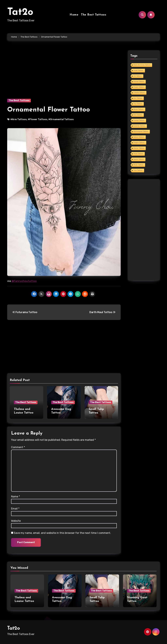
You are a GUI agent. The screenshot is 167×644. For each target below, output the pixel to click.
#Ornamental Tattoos (61, 119)
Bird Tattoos (138, 115)
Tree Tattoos (138, 170)
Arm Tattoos (138, 98)
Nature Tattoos (139, 137)
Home (74, 15)
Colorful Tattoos (139, 93)
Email (15, 509)
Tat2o (20, 12)
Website (16, 521)
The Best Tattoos (94, 15)
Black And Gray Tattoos (142, 65)
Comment (18, 447)
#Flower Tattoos (38, 119)
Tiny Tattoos (138, 104)
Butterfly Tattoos (139, 126)
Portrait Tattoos (139, 120)
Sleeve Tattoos (139, 148)
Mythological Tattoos (141, 131)
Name (15, 497)
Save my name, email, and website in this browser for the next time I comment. (62, 533)
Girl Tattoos (137, 76)
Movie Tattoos (138, 109)
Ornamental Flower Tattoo (49, 110)
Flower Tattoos (139, 87)
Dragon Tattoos (139, 143)
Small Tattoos (138, 70)
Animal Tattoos (139, 82)
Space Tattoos (139, 159)
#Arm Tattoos (19, 119)
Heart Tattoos (138, 154)
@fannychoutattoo (24, 281)
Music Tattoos (138, 165)
